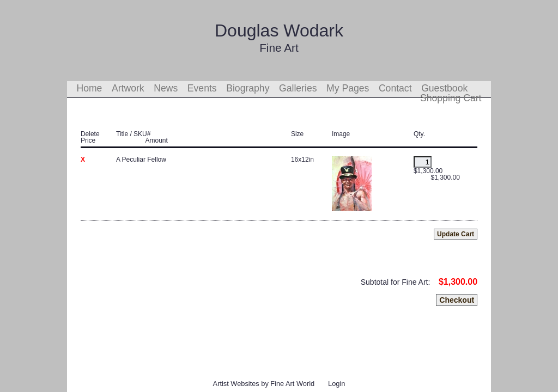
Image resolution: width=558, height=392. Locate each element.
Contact (395, 88)
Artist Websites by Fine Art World (264, 384)
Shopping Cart (451, 98)
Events (202, 88)
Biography (248, 88)
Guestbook (444, 88)
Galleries (298, 88)
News (166, 88)
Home (89, 88)
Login (336, 384)
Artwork (128, 88)
